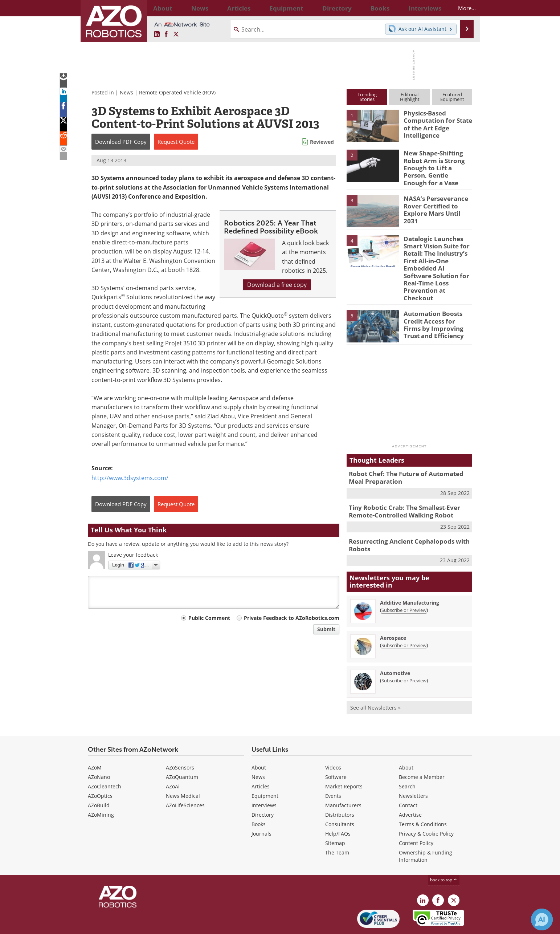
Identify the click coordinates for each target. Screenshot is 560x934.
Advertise (410, 790)
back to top (444, 855)
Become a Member (422, 752)
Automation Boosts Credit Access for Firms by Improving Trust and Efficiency (436, 304)
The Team (337, 828)
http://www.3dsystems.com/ (130, 478)
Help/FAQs (338, 809)
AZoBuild (99, 781)
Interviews (264, 781)
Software (336, 752)
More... (460, 8)
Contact (408, 781)
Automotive (395, 648)
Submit (326, 629)
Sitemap (335, 818)
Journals (261, 809)
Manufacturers (343, 781)
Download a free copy (277, 285)
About (259, 743)
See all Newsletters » (375, 683)
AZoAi (173, 762)
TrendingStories (367, 97)
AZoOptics (100, 771)
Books (259, 799)
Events (333, 771)
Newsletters (413, 771)
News (126, 92)
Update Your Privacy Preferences (143, 925)
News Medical (183, 771)
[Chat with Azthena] (542, 919)
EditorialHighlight (410, 97)
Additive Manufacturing (410, 578)
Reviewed (322, 142)
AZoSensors (180, 743)
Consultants (340, 799)
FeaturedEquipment (452, 97)
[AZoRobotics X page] (176, 34)
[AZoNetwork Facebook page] (166, 34)
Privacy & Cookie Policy (426, 809)
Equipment (265, 771)
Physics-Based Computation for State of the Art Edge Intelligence (435, 123)
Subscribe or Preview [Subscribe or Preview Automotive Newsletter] (404, 655)
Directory (263, 790)
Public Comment (209, 618)
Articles (261, 762)
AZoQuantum (182, 752)
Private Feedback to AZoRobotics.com (292, 618)
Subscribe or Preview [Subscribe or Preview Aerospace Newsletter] (404, 620)
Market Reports (344, 762)
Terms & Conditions (423, 799)
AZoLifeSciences (185, 781)
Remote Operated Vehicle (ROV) (177, 92)
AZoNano (99, 752)
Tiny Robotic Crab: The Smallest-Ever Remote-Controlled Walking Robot (399, 489)
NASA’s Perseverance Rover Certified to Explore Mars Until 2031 (436, 200)
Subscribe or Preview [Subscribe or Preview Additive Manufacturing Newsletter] (404, 585)
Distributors (340, 790)
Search (407, 762)
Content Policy (416, 818)
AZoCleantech (105, 762)
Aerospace (393, 613)
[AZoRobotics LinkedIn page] (157, 34)
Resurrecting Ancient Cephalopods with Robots (403, 521)
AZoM (95, 743)
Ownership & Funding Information (426, 831)
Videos (333, 743)
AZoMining (101, 790)
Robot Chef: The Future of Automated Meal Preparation (408, 457)
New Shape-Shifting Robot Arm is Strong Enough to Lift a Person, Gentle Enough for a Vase (438, 163)
